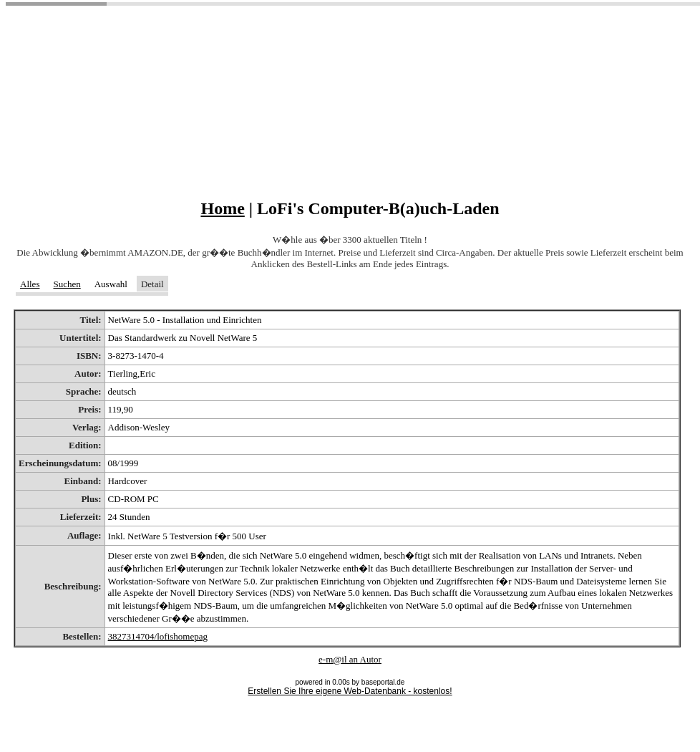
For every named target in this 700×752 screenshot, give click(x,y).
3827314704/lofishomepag (158, 636)
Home (222, 208)
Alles (30, 284)
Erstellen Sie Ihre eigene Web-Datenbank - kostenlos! (350, 691)
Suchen (67, 284)
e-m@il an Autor (350, 659)
